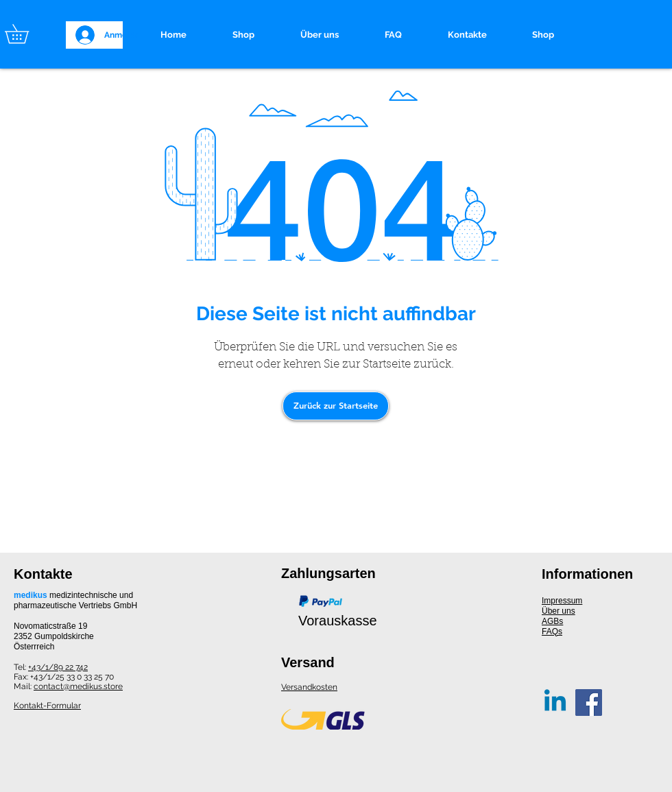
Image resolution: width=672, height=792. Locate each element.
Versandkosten (309, 687)
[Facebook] (589, 703)
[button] (26, 34)
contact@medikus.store (78, 686)
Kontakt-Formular (47, 706)
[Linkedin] (555, 703)
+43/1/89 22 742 (58, 667)
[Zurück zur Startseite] (336, 406)
